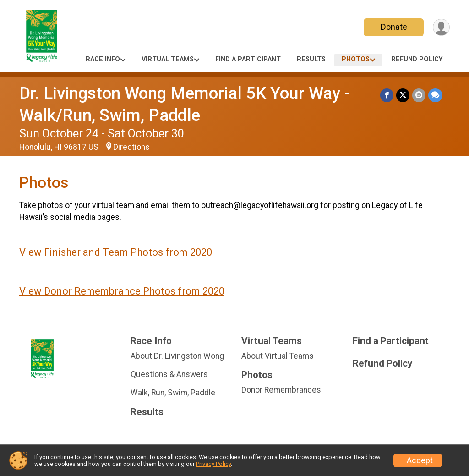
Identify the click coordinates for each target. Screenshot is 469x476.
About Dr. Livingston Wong (177, 356)
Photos (356, 59)
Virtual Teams (168, 59)
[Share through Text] (435, 95)
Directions (131, 147)
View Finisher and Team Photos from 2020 (116, 252)
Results (311, 59)
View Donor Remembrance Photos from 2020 (122, 291)
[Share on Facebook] (387, 95)
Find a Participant (248, 59)
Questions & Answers (169, 374)
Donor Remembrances (281, 390)
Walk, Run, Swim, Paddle (173, 393)
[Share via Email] (419, 95)
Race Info (103, 59)
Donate (394, 27)
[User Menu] (441, 27)
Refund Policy (417, 59)
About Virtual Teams (278, 356)
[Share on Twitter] (403, 95)
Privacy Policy (213, 464)
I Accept (418, 460)
